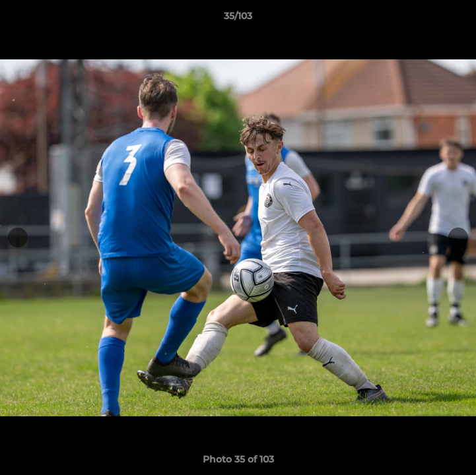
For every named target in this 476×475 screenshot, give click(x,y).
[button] (460, 19)
